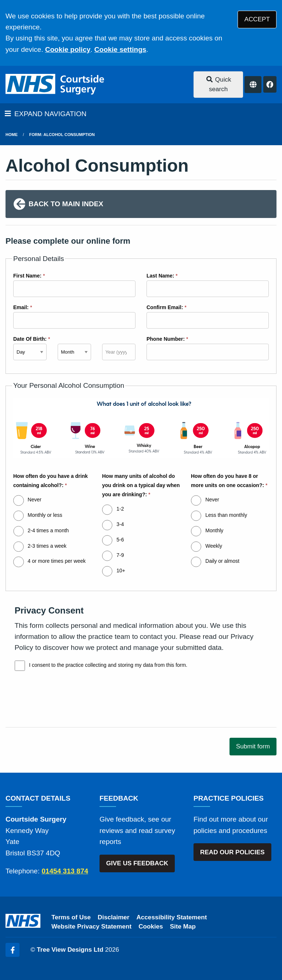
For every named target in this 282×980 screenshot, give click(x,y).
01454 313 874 (65, 871)
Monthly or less (45, 515)
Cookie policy (68, 49)
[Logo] (55, 84)
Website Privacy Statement (91, 927)
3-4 (120, 524)
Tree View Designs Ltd (70, 950)
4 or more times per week (57, 561)
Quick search (218, 84)
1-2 (120, 509)
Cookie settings (120, 49)
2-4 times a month (48, 530)
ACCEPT (257, 19)
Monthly (214, 530)
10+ (121, 571)
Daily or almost (222, 561)
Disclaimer (113, 917)
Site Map (183, 927)
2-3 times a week (47, 546)
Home (12, 135)
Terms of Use (71, 917)
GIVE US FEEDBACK (137, 863)
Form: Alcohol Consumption (62, 135)
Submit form (253, 746)
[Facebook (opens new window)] (12, 950)
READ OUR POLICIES (232, 852)
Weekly (214, 546)
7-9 (120, 555)
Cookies (151, 927)
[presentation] (61, 706)
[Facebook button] (270, 84)
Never (34, 500)
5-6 (120, 540)
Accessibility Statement (172, 917)
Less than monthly (226, 515)
